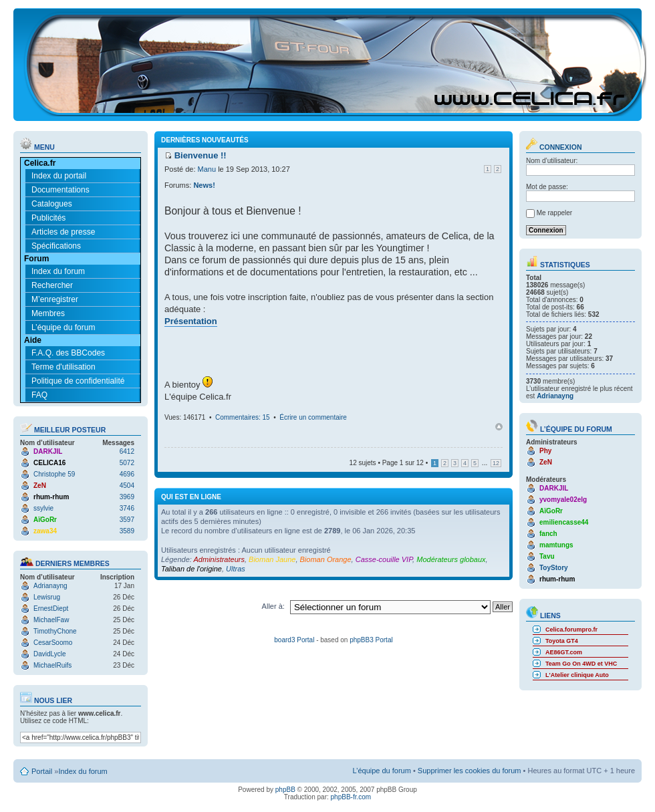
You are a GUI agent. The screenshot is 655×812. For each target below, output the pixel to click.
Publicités (48, 218)
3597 (127, 520)
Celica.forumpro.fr (571, 630)
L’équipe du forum (63, 327)
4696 (127, 474)
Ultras (236, 569)
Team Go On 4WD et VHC (581, 664)
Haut (499, 427)
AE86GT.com (564, 652)
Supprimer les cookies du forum (470, 771)
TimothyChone (55, 631)
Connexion (554, 147)
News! (204, 185)
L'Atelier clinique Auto (577, 675)
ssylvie (43, 508)
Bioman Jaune (272, 559)
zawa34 (45, 531)
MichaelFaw (51, 620)
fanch (548, 534)
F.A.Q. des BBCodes (68, 353)
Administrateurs (219, 559)
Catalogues (52, 204)
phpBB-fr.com (351, 797)
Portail (42, 771)
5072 (127, 463)
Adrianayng (50, 586)
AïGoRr (45, 520)
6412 (127, 451)
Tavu (547, 556)
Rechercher (52, 285)
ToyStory (554, 568)
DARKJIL (48, 451)
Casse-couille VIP (384, 559)
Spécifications (56, 246)
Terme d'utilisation (63, 367)
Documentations (60, 190)
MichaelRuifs (52, 665)
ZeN (40, 486)
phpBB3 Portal (371, 640)
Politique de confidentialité (78, 381)
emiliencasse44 (564, 522)
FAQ (39, 395)
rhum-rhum (51, 497)
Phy (545, 451)
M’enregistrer (55, 299)
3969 (127, 497)
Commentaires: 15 (243, 417)
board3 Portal (294, 640)
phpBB (285, 790)
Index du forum (58, 271)
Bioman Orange (326, 559)
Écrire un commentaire (313, 417)
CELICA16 (49, 463)
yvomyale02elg (563, 500)
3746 (127, 508)
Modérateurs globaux (451, 559)
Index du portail (59, 176)
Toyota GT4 (562, 641)
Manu (207, 169)
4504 (127, 486)
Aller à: (273, 606)
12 (496, 463)
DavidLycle (50, 654)
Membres (48, 313)
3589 (127, 531)
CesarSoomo (53, 643)
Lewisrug (47, 597)
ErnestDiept (51, 608)
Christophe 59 (54, 474)
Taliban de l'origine (191, 569)
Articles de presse (63, 232)
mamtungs (556, 545)
